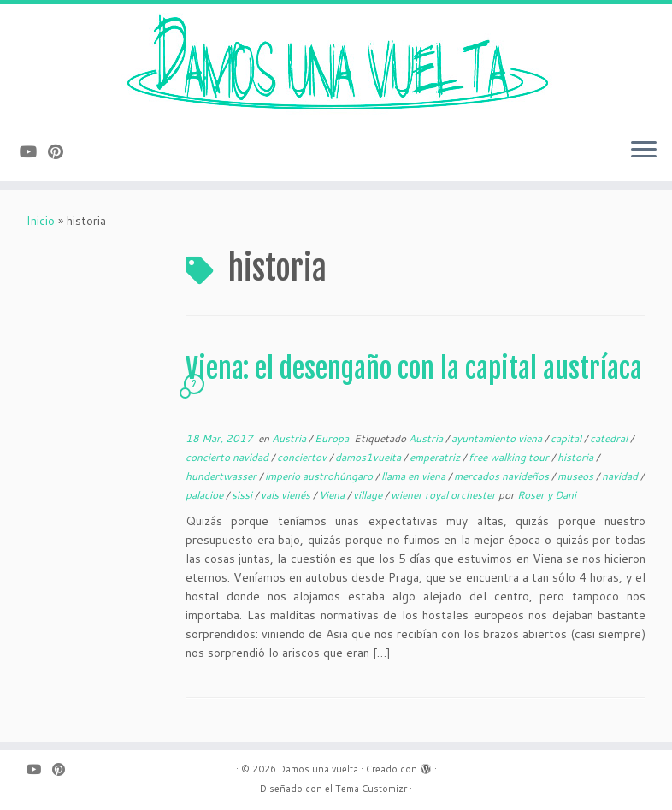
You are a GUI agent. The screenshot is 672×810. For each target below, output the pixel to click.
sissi (243, 495)
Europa (333, 438)
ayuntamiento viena (498, 438)
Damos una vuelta (318, 769)
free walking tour (510, 457)
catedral (610, 438)
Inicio (41, 221)
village (369, 495)
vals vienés (287, 495)
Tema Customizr (371, 789)
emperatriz (436, 457)
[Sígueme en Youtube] (34, 151)
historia (577, 457)
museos (577, 476)
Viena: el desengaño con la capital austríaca (414, 369)
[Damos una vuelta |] (336, 64)
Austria (290, 438)
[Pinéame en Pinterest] (61, 151)
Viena (333, 495)
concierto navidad (228, 457)
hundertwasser (222, 476)
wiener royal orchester (445, 495)
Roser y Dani (547, 495)
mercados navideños (503, 476)
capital (567, 438)
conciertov (303, 457)
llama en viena (415, 476)
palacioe (206, 495)
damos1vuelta (369, 457)
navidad (621, 476)
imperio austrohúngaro (320, 476)
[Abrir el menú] (644, 151)
